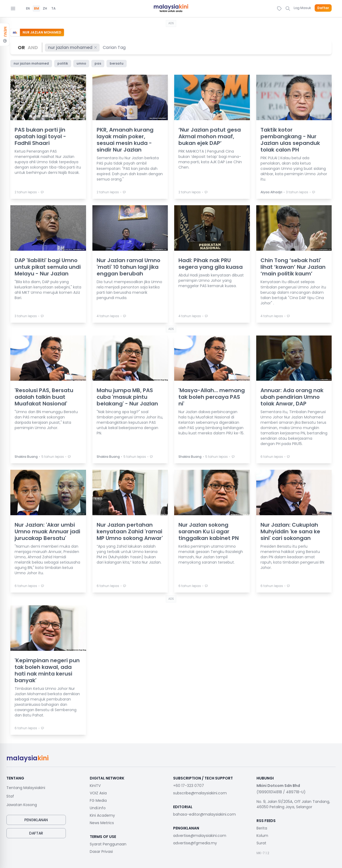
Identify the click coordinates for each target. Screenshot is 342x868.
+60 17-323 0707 (189, 786)
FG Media (98, 800)
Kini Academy (102, 815)
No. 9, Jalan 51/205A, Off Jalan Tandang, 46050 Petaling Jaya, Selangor (293, 804)
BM (37, 9)
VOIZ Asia (98, 793)
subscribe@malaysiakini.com (200, 793)
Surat (261, 843)
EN (28, 9)
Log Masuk (302, 8)
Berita (262, 828)
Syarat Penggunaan (108, 844)
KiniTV (95, 786)
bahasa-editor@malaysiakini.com (204, 814)
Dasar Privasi (101, 852)
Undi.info (98, 808)
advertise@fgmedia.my (195, 843)
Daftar (323, 8)
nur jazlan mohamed (73, 47)
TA (53, 9)
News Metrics (102, 823)
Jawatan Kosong (22, 805)
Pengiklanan (36, 820)
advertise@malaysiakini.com (200, 836)
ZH (45, 9)
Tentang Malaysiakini (26, 788)
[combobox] (114, 47)
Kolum (262, 836)
